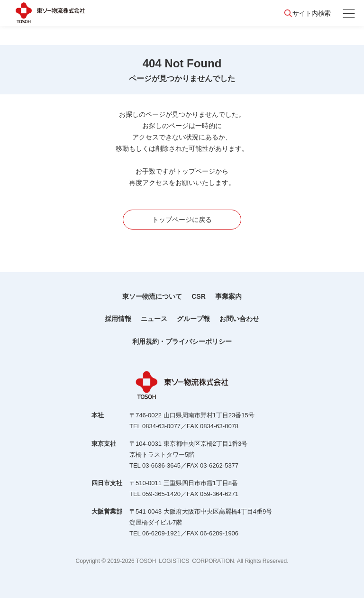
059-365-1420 (161, 494)
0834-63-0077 (161, 426)
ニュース (154, 319)
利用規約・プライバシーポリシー (182, 341)
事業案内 (228, 296)
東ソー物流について (152, 296)
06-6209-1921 (161, 533)
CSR (199, 296)
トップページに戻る (182, 220)
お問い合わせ (239, 319)
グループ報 (193, 319)
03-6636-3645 (161, 465)
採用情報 (118, 319)
